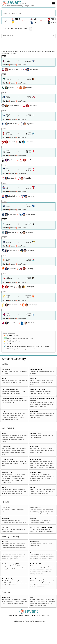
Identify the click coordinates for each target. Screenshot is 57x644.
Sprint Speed (6, 597)
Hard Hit (9, 336)
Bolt (32, 597)
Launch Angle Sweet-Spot (10, 389)
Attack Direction (35, 459)
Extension (5, 527)
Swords (33, 487)
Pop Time (5, 542)
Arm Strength (35, 542)
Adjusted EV (34, 412)
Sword (9, 344)
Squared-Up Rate (36, 472)
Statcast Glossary (14, 359)
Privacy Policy (24, 615)
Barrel (10, 338)
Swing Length (6, 446)
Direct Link (6, 65)
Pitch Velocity (6, 507)
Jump (32, 553)
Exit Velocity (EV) (7, 369)
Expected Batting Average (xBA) (12, 399)
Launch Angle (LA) (36, 369)
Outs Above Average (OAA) (11, 564)
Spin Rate (33, 518)
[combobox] (28, 13)
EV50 (3, 412)
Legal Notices (36, 615)
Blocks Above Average (37, 579)
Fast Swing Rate (35, 433)
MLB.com (46, 615)
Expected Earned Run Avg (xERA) (41, 527)
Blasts (4, 487)
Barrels (4, 378)
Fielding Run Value (36, 564)
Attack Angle (34, 446)
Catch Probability (8, 579)
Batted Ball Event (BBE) (38, 389)
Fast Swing (10, 341)
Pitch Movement (36, 507)
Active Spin (5, 518)
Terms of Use (13, 615)
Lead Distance (7, 553)
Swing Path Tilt (7, 472)
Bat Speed (5, 433)
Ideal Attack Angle (8, 459)
